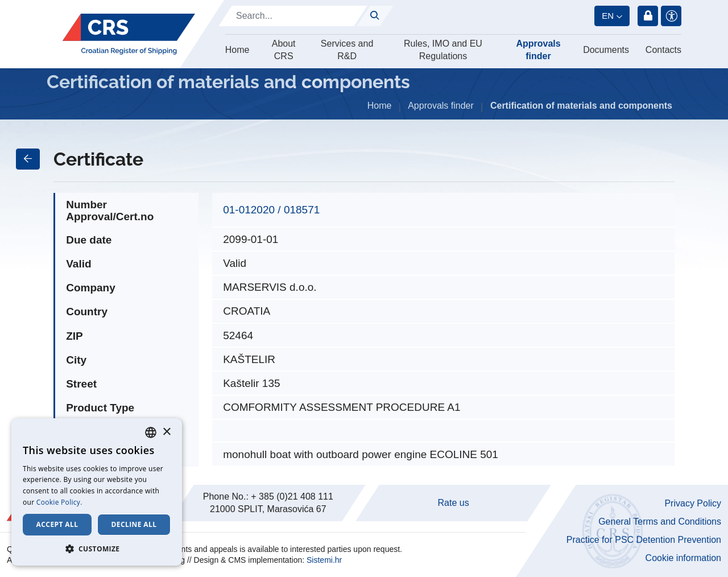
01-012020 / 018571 (271, 210)
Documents (606, 50)
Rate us (454, 503)
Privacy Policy (693, 503)
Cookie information (683, 558)
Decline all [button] (134, 524)
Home (237, 50)
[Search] (293, 16)
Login (648, 16)
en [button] (608, 16)
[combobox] (151, 432)
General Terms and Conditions (660, 522)
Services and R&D (347, 50)
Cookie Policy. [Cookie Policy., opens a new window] (59, 502)
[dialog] (97, 492)
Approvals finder (538, 50)
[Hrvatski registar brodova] (129, 34)
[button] (97, 549)
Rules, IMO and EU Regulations (443, 50)
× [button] (166, 432)
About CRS (284, 50)
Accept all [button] (57, 524)
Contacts (663, 50)
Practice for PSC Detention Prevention (644, 540)
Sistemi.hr (324, 560)
